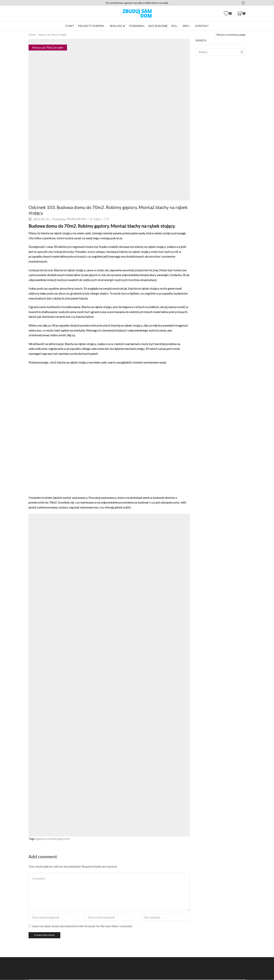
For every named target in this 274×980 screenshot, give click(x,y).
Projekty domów (92, 26)
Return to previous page (231, 35)
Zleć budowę (158, 26)
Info (187, 26)
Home (32, 35)
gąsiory (41, 838)
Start (70, 26)
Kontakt (202, 26)
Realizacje (118, 26)
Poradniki (137, 26)
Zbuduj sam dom (78, 219)
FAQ (175, 26)
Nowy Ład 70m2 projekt (53, 35)
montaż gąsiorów (58, 838)
